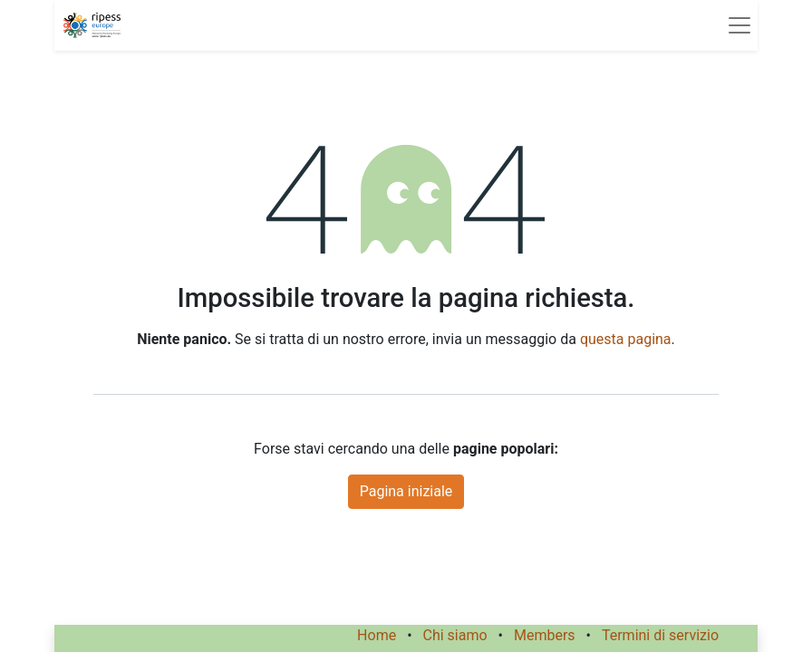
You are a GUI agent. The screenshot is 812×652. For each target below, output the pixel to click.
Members (545, 635)
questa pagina (626, 339)
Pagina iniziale (406, 491)
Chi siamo (455, 635)
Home (377, 635)
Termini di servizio (660, 635)
